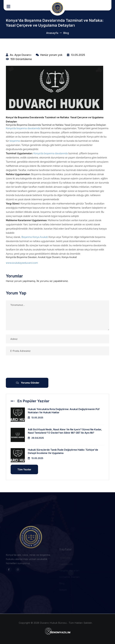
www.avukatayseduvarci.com (22, 263)
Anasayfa (52, 34)
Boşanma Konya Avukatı (35, 237)
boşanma (15, 141)
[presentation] (29, 367)
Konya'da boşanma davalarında (23, 128)
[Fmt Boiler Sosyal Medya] (9, 598)
